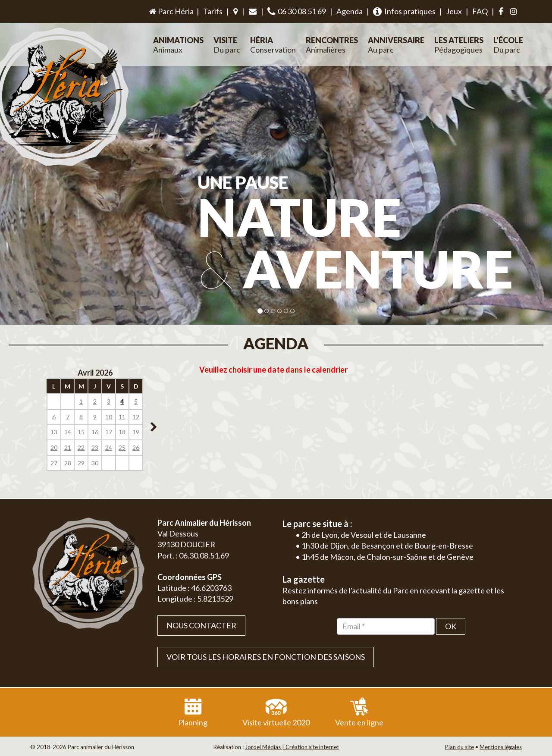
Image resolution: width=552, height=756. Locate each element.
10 (109, 417)
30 (95, 463)
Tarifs (213, 11)
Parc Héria (171, 11)
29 (81, 463)
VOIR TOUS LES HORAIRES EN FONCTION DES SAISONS (266, 657)
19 (136, 432)
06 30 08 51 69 (297, 11)
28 (68, 463)
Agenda (350, 11)
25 (122, 447)
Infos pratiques (404, 11)
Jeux (454, 11)
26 (136, 447)
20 (54, 447)
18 (122, 432)
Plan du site (459, 747)
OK (451, 626)
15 (81, 432)
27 (54, 463)
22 (81, 447)
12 (136, 417)
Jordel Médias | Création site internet (292, 747)
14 (68, 432)
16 (95, 432)
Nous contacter (201, 625)
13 (54, 432)
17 (109, 432)
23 (95, 447)
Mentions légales (501, 747)
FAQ (480, 11)
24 (109, 447)
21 (68, 447)
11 (122, 417)
